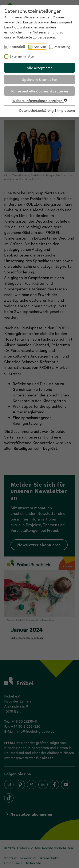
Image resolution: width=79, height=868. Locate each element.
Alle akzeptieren (40, 68)
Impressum (66, 110)
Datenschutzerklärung (36, 110)
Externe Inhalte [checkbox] (22, 56)
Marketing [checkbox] (62, 47)
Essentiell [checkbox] (17, 47)
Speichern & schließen (40, 79)
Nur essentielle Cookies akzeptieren (39, 91)
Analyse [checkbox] (40, 47)
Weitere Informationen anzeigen (39, 101)
